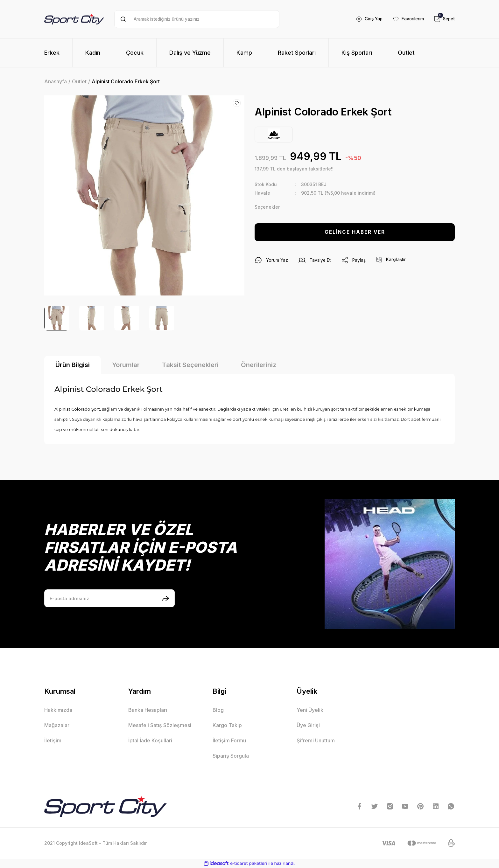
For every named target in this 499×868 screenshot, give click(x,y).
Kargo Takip (227, 725)
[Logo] (74, 19)
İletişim (53, 740)
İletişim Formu (229, 740)
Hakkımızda (58, 710)
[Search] (197, 19)
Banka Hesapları (148, 710)
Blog (218, 710)
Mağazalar (57, 725)
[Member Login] (365, 19)
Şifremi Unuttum (316, 740)
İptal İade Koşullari (150, 740)
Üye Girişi (308, 725)
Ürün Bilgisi (73, 365)
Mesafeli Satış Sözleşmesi (160, 725)
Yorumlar (126, 365)
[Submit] (166, 598)
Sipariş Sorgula (231, 756)
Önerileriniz (259, 365)
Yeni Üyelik (310, 710)
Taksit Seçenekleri (190, 365)
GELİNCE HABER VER (355, 232)
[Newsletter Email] (109, 598)
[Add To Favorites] (237, 103)
